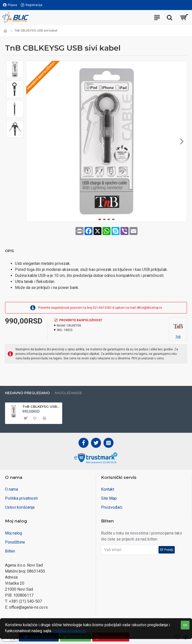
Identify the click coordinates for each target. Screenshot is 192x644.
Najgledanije (68, 393)
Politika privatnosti (69, 631)
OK (185, 625)
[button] (182, 141)
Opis (9, 251)
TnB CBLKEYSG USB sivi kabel (41, 406)
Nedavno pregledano (27, 393)
